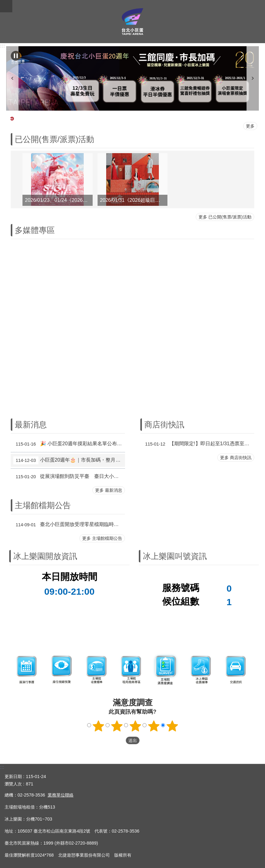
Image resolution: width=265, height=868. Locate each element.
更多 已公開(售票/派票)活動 (225, 217)
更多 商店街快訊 (236, 458)
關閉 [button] (6, 6)
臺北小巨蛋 (132, 22)
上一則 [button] (12, 78)
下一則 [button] (253, 78)
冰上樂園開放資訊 (45, 556)
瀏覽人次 (13, 784)
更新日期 (13, 776)
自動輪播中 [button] (16, 56)
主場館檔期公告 (43, 505)
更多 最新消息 (109, 490)
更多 (250, 126)
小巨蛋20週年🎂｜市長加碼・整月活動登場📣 (69, 460)
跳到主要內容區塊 (3, 3)
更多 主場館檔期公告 (102, 538)
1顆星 (98, 726)
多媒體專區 (35, 230)
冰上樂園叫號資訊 (175, 556)
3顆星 (135, 726)
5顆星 (172, 726)
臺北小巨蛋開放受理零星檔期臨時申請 (68, 525)
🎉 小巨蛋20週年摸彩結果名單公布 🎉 (69, 444)
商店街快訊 (164, 425)
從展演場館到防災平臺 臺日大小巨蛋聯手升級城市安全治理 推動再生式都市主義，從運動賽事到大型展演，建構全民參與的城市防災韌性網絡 (69, 477)
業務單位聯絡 (61, 795)
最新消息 (31, 425)
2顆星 (117, 726)
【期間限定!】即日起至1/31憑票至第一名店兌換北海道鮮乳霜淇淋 (199, 444)
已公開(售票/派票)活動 (54, 139)
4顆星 (154, 726)
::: (2, 46)
